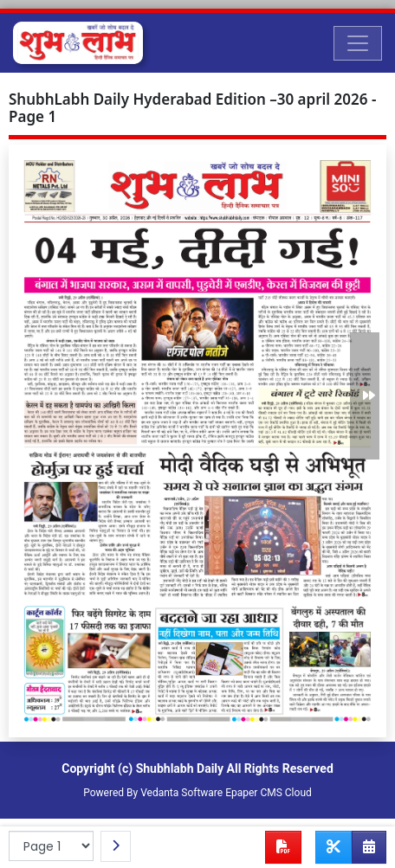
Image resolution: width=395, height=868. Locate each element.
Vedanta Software (181, 793)
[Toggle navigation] (358, 43)
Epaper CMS (254, 793)
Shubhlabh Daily (180, 768)
